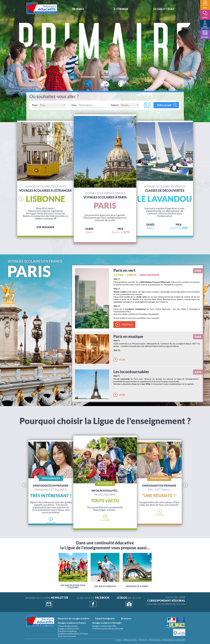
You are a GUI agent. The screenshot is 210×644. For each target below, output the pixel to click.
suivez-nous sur (93, 602)
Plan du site (143, 640)
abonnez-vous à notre (47, 602)
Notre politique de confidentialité (174, 640)
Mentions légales (155, 640)
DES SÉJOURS (129, 602)
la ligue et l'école (164, 9)
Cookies (118, 640)
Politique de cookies (130, 640)
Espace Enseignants (105, 618)
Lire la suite (51, 523)
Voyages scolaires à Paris (68, 628)
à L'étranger (121, 9)
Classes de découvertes (68, 626)
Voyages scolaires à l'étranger (107, 623)
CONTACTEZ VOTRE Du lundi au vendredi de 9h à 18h (166, 601)
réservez (127, 324)
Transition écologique (67, 631)
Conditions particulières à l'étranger (108, 628)
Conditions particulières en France (73, 634)
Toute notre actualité (67, 636)
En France (78, 9)
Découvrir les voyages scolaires (73, 618)
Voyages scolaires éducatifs (104, 626)
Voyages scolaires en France (72, 623)
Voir (122, 360)
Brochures (126, 618)
